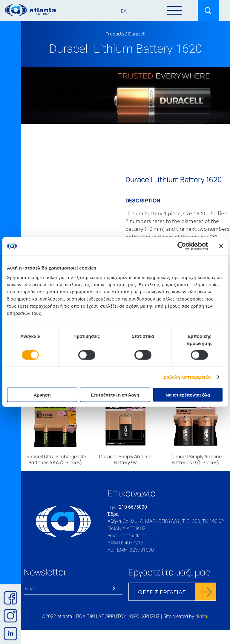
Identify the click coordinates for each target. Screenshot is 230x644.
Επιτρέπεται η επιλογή (115, 395)
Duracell (137, 33)
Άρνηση (42, 395)
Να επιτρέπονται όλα (188, 395)
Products (115, 33)
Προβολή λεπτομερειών (186, 377)
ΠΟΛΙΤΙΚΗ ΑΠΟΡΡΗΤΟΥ (101, 616)
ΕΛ (124, 10)
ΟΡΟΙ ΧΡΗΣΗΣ (145, 616)
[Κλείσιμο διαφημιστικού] (221, 246)
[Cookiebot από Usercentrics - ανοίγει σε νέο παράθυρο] (182, 246)
